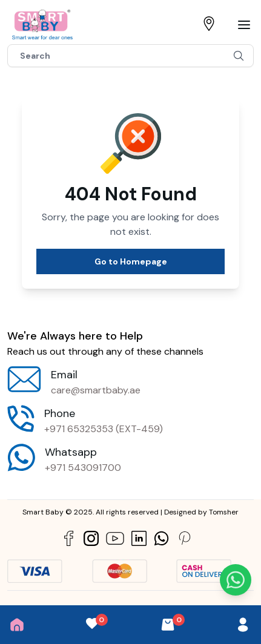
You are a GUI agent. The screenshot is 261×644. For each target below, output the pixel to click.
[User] (243, 625)
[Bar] (244, 25)
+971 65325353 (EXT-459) (104, 429)
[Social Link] (69, 538)
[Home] (17, 625)
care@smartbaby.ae (96, 390)
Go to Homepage (131, 261)
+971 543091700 (83, 468)
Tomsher (224, 512)
